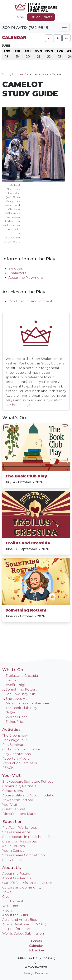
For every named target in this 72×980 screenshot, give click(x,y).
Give (21, 17)
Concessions (12, 791)
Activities (11, 729)
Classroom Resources (19, 841)
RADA (10, 713)
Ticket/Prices (16, 722)
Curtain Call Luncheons (21, 749)
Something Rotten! (26, 610)
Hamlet (12, 680)
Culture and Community (22, 887)
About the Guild (15, 915)
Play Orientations (16, 754)
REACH (8, 768)
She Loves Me (15, 699)
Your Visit (11, 776)
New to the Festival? (18, 800)
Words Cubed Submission (23, 933)
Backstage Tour (15, 740)
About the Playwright (26, 278)
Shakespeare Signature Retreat (28, 782)
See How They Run (21, 694)
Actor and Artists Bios (19, 920)
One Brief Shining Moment (30, 301)
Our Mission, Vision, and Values (27, 883)
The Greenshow (15, 736)
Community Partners (19, 786)
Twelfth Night (17, 685)
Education (12, 822)
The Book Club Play (26, 476)
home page (21, 405)
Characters (17, 273)
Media (7, 910)
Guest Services (14, 809)
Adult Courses (13, 846)
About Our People (17, 878)
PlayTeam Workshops (19, 828)
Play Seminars (14, 745)
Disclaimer (42, 973)
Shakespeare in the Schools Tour (29, 837)
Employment (13, 901)
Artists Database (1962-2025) (24, 924)
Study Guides (13, 74)
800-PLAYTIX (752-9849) (26, 28)
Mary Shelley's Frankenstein (28, 703)
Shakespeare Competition (24, 855)
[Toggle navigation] (64, 28)
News (7, 892)
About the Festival (17, 874)
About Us (12, 868)
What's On (14, 418)
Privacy (28, 973)
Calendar (14, 38)
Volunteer (10, 906)
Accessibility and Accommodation (29, 795)
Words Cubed (17, 717)
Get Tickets (41, 17)
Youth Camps (13, 851)
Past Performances (18, 929)
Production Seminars (19, 763)
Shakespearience (16, 832)
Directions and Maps (19, 814)
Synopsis (16, 268)
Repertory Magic (16, 759)
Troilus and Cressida (28, 543)
